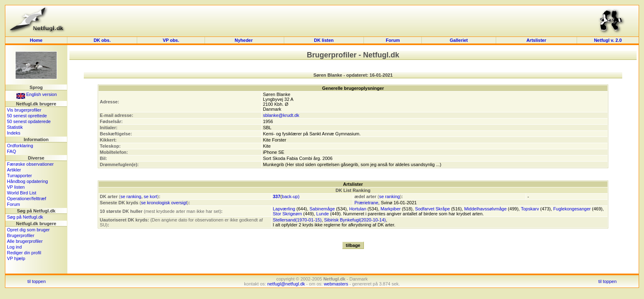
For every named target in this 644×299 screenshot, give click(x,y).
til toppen (37, 281)
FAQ (11, 151)
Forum (393, 40)
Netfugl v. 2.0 (608, 40)
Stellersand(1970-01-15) (297, 220)
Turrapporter (20, 176)
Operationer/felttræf (26, 199)
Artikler (14, 170)
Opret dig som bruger (28, 230)
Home (36, 40)
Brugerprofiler (21, 235)
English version (37, 94)
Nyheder (244, 40)
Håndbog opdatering (28, 181)
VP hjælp (16, 258)
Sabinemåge (322, 209)
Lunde (323, 214)
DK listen (324, 40)
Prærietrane (366, 203)
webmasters (336, 284)
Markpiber (391, 209)
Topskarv (530, 209)
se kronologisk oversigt (164, 203)
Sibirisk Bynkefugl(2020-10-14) (355, 220)
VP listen (16, 187)
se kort (151, 196)
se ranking (131, 196)
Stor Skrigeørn (287, 214)
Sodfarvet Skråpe (432, 209)
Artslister (536, 40)
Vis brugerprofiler (24, 110)
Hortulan (358, 209)
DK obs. (102, 40)
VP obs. (171, 40)
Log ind (14, 247)
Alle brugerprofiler (25, 241)
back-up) (291, 196)
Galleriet (459, 40)
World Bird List (22, 193)
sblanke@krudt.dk (281, 115)
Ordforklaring (20, 146)
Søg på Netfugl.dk (25, 217)
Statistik (15, 127)
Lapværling (284, 209)
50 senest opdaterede (29, 121)
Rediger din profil (24, 253)
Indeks (14, 133)
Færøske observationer (30, 164)
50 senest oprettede (27, 116)
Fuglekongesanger (572, 209)
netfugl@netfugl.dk (286, 284)
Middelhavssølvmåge (485, 209)
